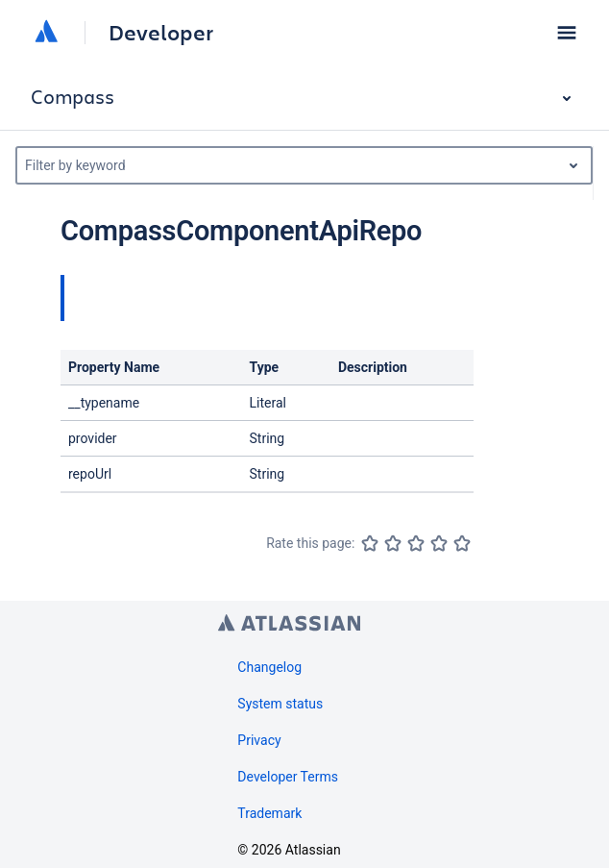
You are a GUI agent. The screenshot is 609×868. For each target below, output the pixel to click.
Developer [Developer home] (161, 33)
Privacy (259, 740)
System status (280, 704)
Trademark (269, 813)
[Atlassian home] (46, 33)
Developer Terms (288, 777)
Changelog (269, 667)
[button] (567, 33)
